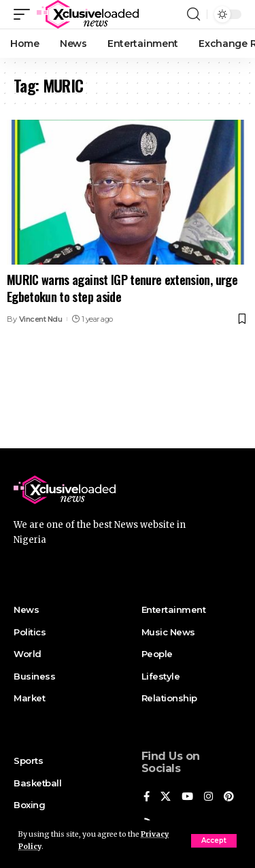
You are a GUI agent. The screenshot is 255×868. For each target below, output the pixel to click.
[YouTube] (187, 797)
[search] (193, 14)
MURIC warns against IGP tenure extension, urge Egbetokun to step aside (122, 288)
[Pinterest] (229, 797)
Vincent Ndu (41, 319)
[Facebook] (147, 797)
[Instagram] (208, 797)
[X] (166, 797)
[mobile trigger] (25, 14)
